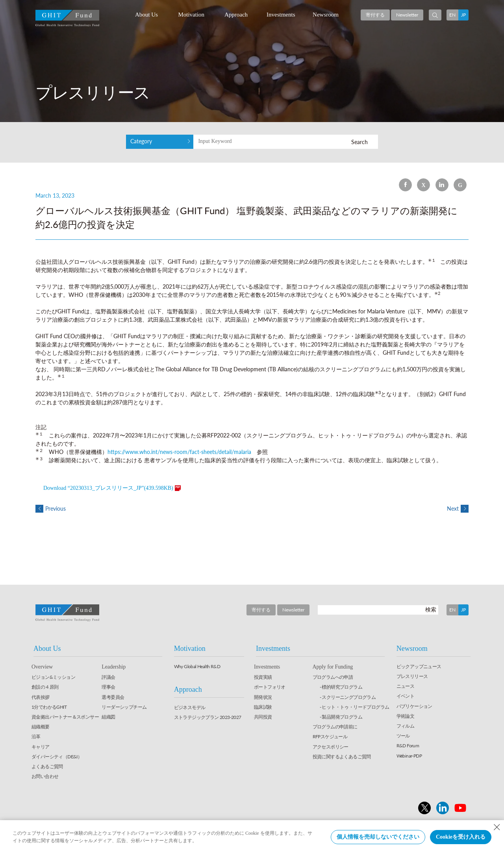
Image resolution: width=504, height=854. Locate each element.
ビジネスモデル (190, 707)
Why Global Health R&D (197, 666)
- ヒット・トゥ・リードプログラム (355, 707)
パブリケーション (414, 706)
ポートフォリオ (270, 687)
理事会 (108, 687)
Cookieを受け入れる (461, 837)
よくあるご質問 (47, 766)
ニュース (406, 686)
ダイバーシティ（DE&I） (57, 757)
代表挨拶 (41, 697)
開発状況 (263, 697)
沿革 (36, 736)
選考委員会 (113, 697)
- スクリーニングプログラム (348, 697)
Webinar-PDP (409, 756)
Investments (281, 15)
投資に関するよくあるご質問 (342, 757)
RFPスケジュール (330, 736)
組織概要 (41, 727)
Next (458, 509)
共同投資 (263, 717)
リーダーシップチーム (124, 707)
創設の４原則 (45, 687)
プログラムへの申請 (333, 677)
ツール (403, 736)
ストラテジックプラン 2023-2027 (208, 717)
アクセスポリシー (331, 747)
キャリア (41, 747)
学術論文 (406, 716)
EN (452, 15)
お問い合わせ (45, 776)
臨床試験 (263, 707)
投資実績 (263, 677)
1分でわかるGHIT (49, 707)
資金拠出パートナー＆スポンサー (65, 717)
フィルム (406, 726)
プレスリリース (412, 676)
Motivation (191, 15)
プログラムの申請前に (335, 727)
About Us (146, 15)
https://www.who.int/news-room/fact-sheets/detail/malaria (179, 452)
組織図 (108, 717)
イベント (406, 696)
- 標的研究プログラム (341, 687)
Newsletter (407, 15)
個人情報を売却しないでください (378, 837)
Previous (51, 509)
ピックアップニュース (419, 666)
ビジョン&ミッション (53, 677)
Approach (236, 15)
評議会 (108, 677)
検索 (431, 609)
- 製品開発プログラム (341, 717)
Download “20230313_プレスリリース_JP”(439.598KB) (108, 488)
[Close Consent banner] (497, 827)
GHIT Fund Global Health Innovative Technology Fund (67, 18)
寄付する (375, 15)
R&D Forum (408, 746)
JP (463, 15)
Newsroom (326, 15)
